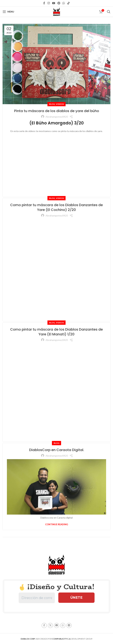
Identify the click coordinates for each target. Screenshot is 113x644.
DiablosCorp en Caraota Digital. (57, 450)
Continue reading (57, 524)
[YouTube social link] (54, 3)
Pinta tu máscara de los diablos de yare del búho (57, 111)
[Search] (109, 12)
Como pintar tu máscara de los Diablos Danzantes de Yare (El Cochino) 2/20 (56, 207)
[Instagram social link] (49, 3)
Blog (52, 104)
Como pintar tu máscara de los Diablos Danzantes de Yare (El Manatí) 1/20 (56, 332)
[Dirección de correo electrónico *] (37, 598)
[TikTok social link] (68, 3)
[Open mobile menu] (8, 12)
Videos (60, 104)
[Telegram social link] (69, 625)
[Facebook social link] (44, 3)
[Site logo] (57, 11)
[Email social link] (57, 625)
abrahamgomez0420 (57, 117)
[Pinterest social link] (59, 3)
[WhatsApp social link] (64, 3)
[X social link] (50, 625)
